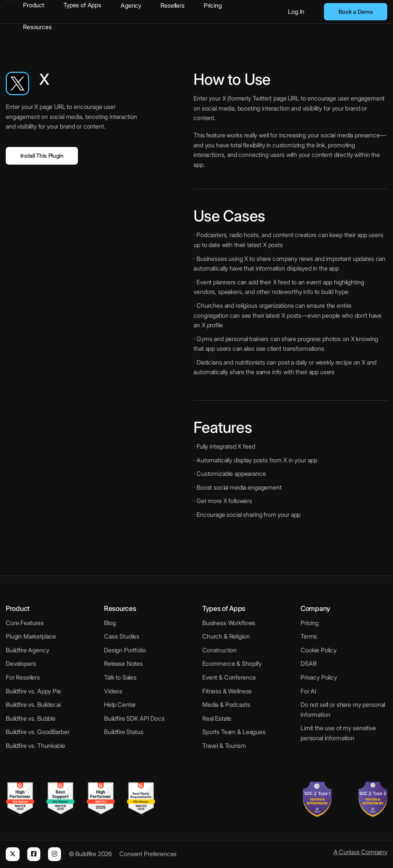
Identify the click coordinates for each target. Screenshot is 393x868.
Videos (113, 691)
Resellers (173, 5)
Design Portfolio (125, 650)
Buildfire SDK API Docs (134, 718)
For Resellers (23, 677)
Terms (309, 636)
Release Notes (123, 663)
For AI (308, 691)
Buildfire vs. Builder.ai (33, 705)
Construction (220, 650)
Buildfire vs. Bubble (31, 718)
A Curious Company (360, 852)
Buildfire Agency (27, 650)
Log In (296, 12)
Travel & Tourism (224, 746)
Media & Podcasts (226, 705)
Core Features (25, 623)
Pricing (213, 5)
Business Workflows (229, 623)
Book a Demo (356, 12)
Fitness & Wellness (227, 691)
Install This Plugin (42, 156)
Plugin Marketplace (31, 636)
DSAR (308, 663)
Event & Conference (229, 677)
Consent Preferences (148, 854)
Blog (110, 623)
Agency (131, 5)
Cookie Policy (319, 650)
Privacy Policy (319, 677)
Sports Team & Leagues (234, 732)
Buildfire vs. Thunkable (36, 746)
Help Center (120, 705)
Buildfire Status (124, 732)
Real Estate (217, 718)
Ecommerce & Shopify (232, 663)
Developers (21, 663)
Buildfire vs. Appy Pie (33, 691)
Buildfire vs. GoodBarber (37, 732)
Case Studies (122, 636)
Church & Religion (226, 636)
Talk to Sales (120, 677)
